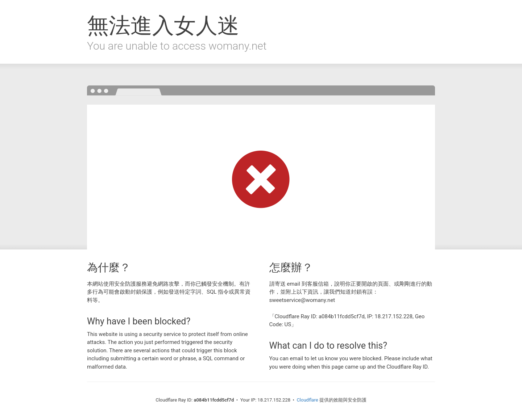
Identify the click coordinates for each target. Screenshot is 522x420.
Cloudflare (307, 400)
